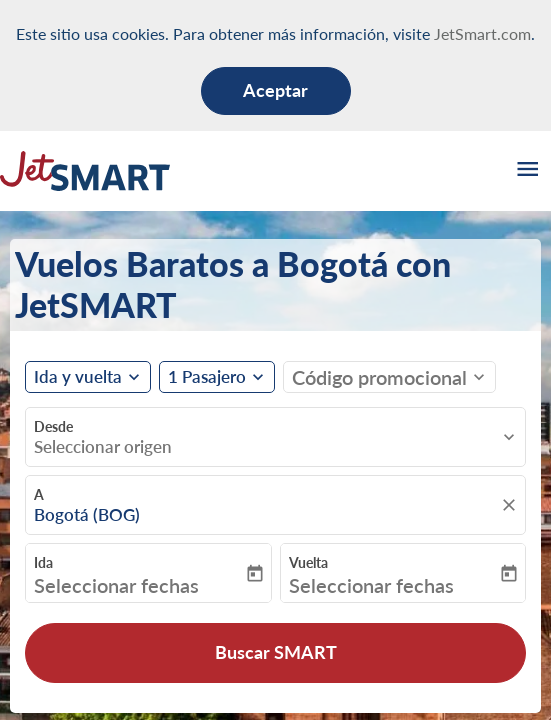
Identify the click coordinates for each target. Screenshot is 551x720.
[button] (217, 377)
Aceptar (275, 90)
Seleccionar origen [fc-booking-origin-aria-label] (103, 447)
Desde (53, 426)
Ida (43, 562)
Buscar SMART (276, 652)
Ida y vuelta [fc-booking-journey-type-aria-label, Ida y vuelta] (78, 377)
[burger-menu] (526, 171)
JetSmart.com (482, 33)
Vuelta (308, 562)
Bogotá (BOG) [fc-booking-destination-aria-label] (87, 515)
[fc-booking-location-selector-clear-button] (512, 505)
